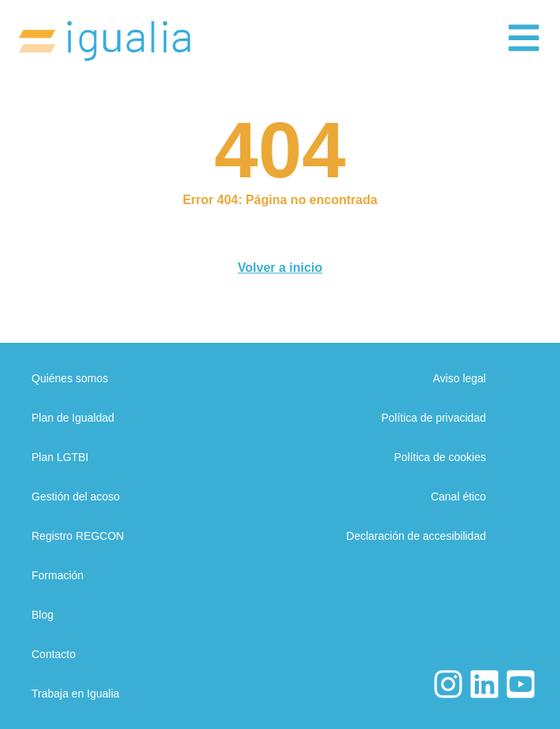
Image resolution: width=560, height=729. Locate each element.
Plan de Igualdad (73, 418)
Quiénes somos (70, 378)
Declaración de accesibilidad (416, 536)
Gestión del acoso (76, 497)
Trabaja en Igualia (76, 694)
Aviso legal (460, 378)
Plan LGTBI (60, 457)
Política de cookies (440, 457)
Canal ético (458, 497)
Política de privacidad (434, 418)
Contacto (54, 654)
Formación (57, 575)
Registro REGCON (78, 536)
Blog (43, 615)
